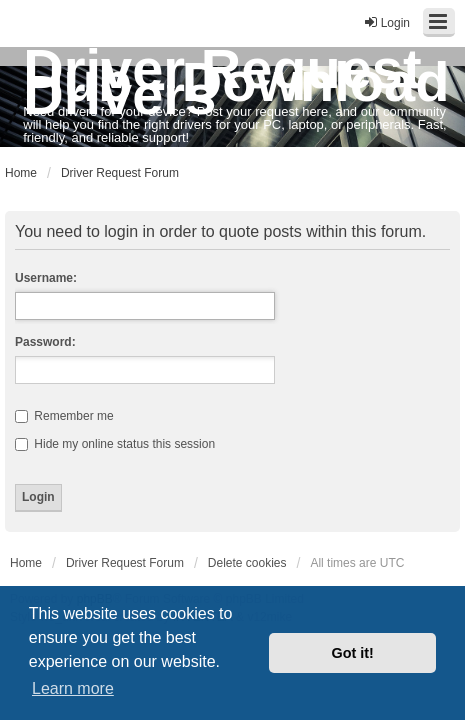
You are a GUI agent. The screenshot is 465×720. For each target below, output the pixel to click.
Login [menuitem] (386, 22)
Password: (45, 342)
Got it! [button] (353, 653)
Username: (46, 278)
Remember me (64, 416)
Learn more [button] (73, 688)
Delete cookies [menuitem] (247, 563)
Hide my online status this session (115, 444)
